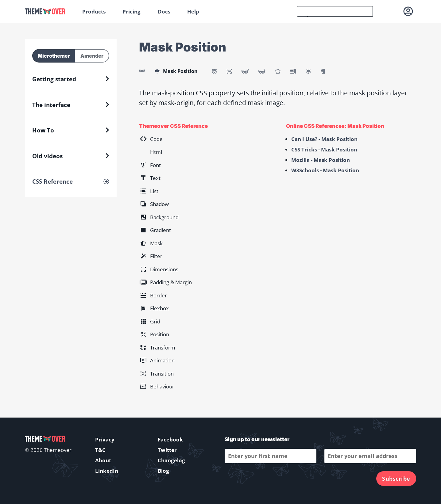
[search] (335, 11)
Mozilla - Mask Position (321, 160)
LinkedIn (107, 471)
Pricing (132, 11)
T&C (100, 450)
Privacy (105, 439)
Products (94, 11)
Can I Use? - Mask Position (324, 139)
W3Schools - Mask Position (325, 170)
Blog (163, 471)
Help (193, 11)
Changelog (171, 460)
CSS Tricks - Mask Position (324, 149)
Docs (164, 11)
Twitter (167, 450)
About (103, 460)
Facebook (170, 439)
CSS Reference (52, 181)
